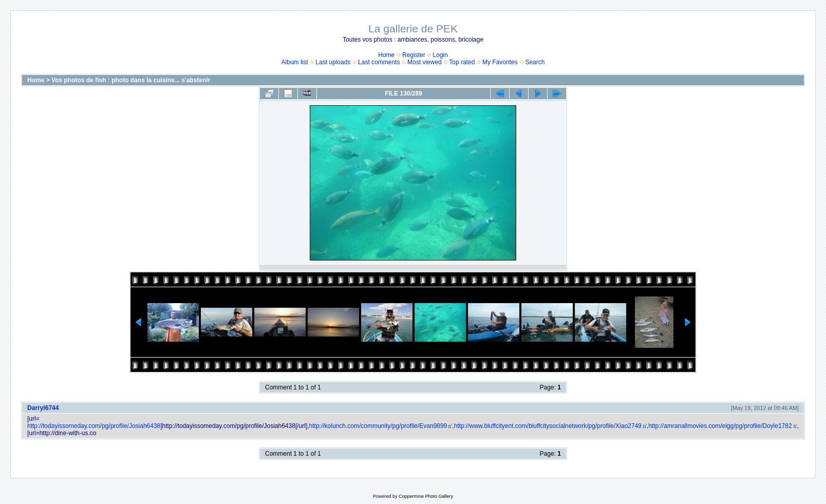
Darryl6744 (43, 408)
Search (535, 62)
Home (386, 55)
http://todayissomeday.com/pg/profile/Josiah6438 (94, 426)
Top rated (462, 62)
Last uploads (333, 62)
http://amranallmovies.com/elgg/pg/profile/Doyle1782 (720, 426)
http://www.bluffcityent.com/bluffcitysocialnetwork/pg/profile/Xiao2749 (548, 426)
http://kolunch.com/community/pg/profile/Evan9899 (378, 426)
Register (414, 55)
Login (440, 55)
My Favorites (500, 62)
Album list (295, 62)
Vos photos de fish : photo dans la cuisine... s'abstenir (131, 80)
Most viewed (425, 62)
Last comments (379, 62)
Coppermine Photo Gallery (426, 496)
